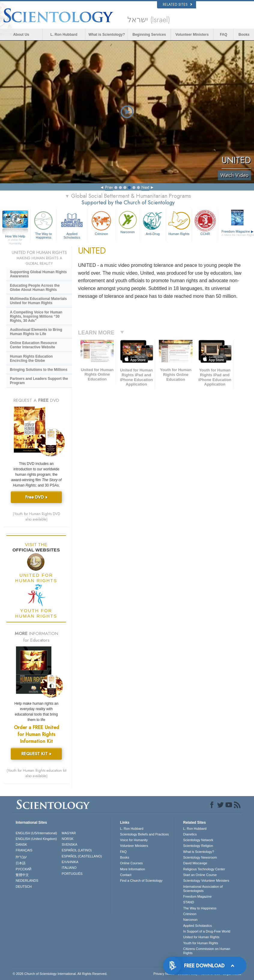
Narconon (128, 222)
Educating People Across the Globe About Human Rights (35, 288)
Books (244, 35)
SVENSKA (69, 844)
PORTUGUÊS (72, 874)
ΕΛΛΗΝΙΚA (70, 862)
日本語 (21, 863)
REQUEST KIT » (36, 754)
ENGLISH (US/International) (36, 833)
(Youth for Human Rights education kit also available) (36, 773)
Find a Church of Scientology (141, 881)
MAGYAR (69, 833)
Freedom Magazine (197, 896)
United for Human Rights (201, 937)
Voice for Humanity (134, 840)
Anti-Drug (153, 223)
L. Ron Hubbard (64, 35)
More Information (133, 869)
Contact (126, 875)
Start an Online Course (200, 875)
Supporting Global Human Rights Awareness (38, 274)
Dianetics (190, 834)
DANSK (21, 844)
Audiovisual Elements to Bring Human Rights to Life (36, 332)
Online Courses (132, 863)
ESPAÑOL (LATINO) (77, 850)
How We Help (15, 237)
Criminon (101, 223)
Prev (109, 187)
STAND (189, 902)
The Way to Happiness (44, 224)
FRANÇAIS (24, 850)
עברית (21, 857)
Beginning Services (149, 35)
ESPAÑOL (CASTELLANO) (82, 856)
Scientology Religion (198, 846)
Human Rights (179, 223)
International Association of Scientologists (203, 889)
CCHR (205, 223)
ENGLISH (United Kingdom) (36, 839)
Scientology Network (198, 840)
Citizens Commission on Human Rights (207, 951)
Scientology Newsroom (200, 857)
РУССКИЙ (23, 869)
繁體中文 (22, 875)
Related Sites (177, 5)
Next (145, 187)
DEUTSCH (24, 887)
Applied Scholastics (72, 224)
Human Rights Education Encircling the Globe (31, 359)
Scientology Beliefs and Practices (145, 834)
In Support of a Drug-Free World (207, 931)
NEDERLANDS (27, 881)
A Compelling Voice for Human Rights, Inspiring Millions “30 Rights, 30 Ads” (36, 316)
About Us (21, 35)
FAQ (224, 35)
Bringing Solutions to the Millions (39, 370)
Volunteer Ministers (192, 35)
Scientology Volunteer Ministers (206, 881)
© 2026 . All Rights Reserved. (60, 974)
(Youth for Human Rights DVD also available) (36, 517)
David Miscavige (195, 863)
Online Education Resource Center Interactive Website (33, 345)
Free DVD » (36, 497)
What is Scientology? (107, 35)
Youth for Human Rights (201, 943)
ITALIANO (69, 868)
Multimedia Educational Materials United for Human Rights (38, 301)
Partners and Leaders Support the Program (39, 381)
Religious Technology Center (204, 869)
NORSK (67, 839)
